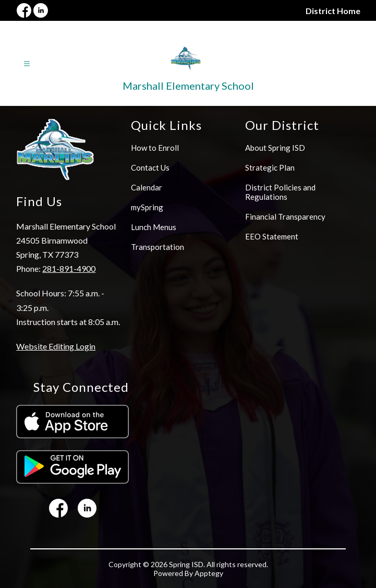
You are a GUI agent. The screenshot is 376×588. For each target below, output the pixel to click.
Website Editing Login (56, 346)
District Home (333, 11)
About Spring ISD (275, 148)
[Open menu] (27, 64)
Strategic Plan (270, 167)
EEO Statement (272, 236)
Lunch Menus (154, 227)
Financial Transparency (285, 217)
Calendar (147, 187)
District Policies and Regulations (280, 192)
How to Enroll (155, 148)
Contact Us (150, 167)
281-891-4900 (69, 268)
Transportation (157, 247)
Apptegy (209, 573)
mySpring (147, 207)
